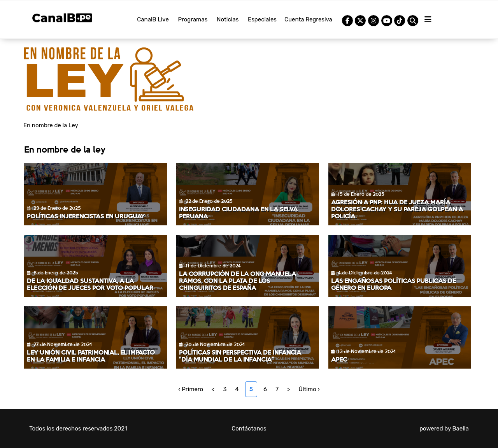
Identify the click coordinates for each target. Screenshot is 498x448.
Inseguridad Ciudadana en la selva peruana (238, 212)
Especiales (262, 19)
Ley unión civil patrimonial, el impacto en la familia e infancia (91, 356)
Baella (460, 429)
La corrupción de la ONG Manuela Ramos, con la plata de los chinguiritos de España (238, 280)
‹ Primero (191, 389)
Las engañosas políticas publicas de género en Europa (394, 284)
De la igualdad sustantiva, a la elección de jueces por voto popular (90, 284)
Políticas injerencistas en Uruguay (86, 216)
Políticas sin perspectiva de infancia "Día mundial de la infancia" (240, 356)
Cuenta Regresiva (308, 19)
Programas (193, 19)
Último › (309, 389)
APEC (339, 359)
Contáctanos (249, 429)
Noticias (228, 19)
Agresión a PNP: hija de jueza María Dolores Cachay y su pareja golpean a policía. (397, 209)
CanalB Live (153, 19)
